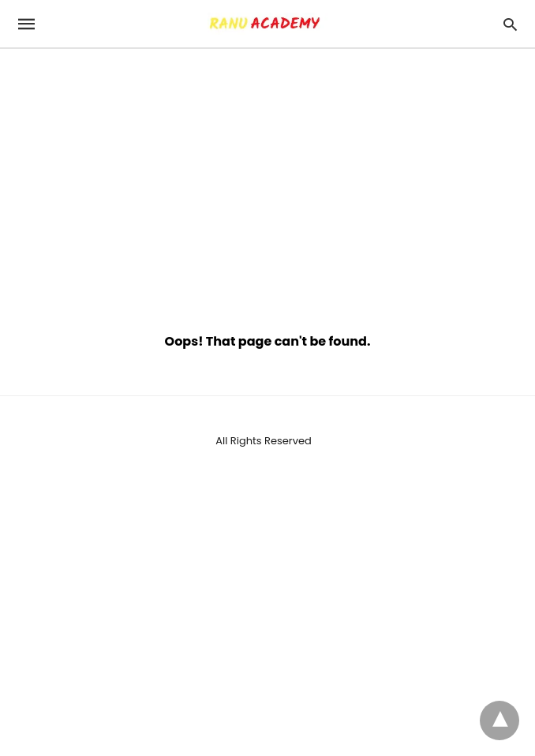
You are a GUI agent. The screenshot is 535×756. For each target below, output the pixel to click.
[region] (267, 183)
